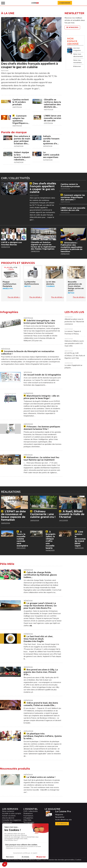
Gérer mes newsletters (78, 61)
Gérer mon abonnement (78, 55)
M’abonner (77, 66)
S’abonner (66, 3)
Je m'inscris (73, 27)
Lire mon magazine (77, 49)
